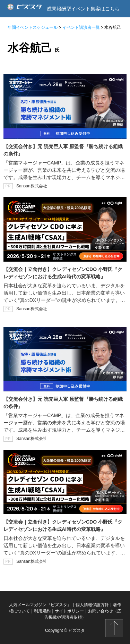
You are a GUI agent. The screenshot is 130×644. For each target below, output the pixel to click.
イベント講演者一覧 (81, 27)
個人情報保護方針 (92, 605)
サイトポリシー (69, 611)
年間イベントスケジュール (33, 27)
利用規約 (42, 611)
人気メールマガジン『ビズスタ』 (40, 605)
